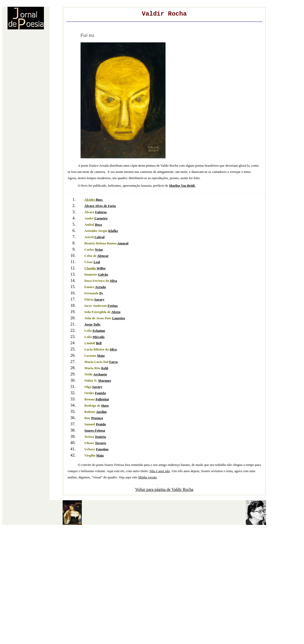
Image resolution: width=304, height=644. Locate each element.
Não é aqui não (160, 471)
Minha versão (147, 477)
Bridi (182, 186)
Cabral (99, 237)
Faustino (102, 449)
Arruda (101, 287)
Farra (113, 362)
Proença (97, 418)
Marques (105, 380)
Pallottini (102, 399)
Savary (99, 299)
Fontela (101, 393)
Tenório (100, 437)
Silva (113, 281)
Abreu (116, 312)
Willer (101, 268)
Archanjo (100, 374)
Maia (101, 356)
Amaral (123, 243)
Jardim (101, 412)
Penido (101, 424)
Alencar (103, 256)
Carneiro (101, 218)
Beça (99, 225)
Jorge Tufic (92, 324)
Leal (97, 262)
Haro (105, 405)
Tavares (100, 443)
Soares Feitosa (95, 430)
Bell (99, 343)
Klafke (113, 231)
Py (101, 293)
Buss (99, 200)
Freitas (113, 306)
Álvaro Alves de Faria (100, 206)
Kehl (105, 368)
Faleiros (101, 212)
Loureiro (119, 318)
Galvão (103, 274)
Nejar (99, 249)
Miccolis (98, 337)
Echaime (99, 331)
